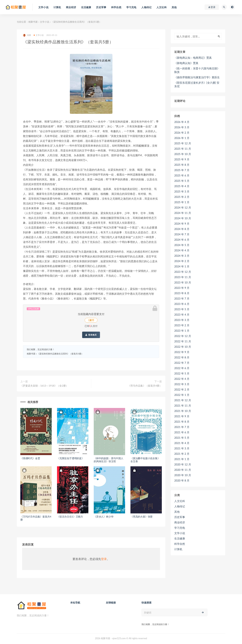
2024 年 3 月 (182, 256)
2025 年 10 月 (183, 154)
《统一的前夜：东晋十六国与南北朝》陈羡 (197, 70)
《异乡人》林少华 (104, 517)
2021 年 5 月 (182, 438)
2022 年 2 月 (182, 389)
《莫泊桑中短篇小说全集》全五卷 (145, 460)
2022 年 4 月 (182, 379)
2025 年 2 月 (182, 197)
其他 (177, 512)
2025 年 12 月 (183, 143)
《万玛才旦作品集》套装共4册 (36, 518)
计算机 (178, 549)
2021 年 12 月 (183, 400)
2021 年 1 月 (182, 459)
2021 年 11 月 (183, 405)
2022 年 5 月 (182, 373)
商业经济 (180, 522)
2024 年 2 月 (182, 261)
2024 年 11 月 (183, 213)
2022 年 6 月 (182, 368)
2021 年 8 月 (182, 422)
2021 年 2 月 (182, 454)
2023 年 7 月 (182, 298)
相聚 (27, 35)
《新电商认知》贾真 (186, 63)
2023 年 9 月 (182, 288)
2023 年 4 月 (182, 315)
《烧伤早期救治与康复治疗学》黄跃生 (197, 77)
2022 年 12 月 (183, 336)
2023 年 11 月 (183, 277)
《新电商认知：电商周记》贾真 (193, 58)
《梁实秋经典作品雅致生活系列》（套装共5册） (60, 354)
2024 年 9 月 (182, 224)
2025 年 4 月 (182, 186)
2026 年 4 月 (182, 122)
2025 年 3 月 (182, 191)
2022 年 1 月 (182, 395)
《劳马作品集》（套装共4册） (145, 386)
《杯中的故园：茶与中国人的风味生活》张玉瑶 (109, 460)
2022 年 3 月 (182, 384)
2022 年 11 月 (183, 341)
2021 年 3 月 (182, 448)
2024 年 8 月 (182, 229)
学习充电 (180, 528)
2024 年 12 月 (183, 207)
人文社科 (180, 501)
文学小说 (45, 22)
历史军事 (180, 517)
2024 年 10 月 (183, 218)
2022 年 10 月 (183, 347)
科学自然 (180, 544)
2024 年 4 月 (182, 250)
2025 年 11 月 (183, 149)
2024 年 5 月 (182, 245)
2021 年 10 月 (183, 411)
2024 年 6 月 (182, 240)
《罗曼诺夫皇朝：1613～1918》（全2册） (44, 386)
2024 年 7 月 (182, 234)
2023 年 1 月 (182, 331)
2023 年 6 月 (182, 304)
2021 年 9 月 (182, 416)
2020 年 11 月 (183, 470)
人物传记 (180, 506)
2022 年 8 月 (182, 357)
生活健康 (180, 538)
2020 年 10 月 (183, 475)
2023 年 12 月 (183, 272)
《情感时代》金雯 (30, 458)
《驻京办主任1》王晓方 (70, 517)
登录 (104, 559)
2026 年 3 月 (182, 127)
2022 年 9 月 (182, 352)
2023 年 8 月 (182, 293)
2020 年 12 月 (183, 464)
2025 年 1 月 (182, 202)
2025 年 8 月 (182, 165)
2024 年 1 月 (182, 266)
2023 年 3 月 (182, 320)
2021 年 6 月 (182, 432)
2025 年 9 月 (182, 159)
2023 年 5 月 (182, 309)
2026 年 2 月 (182, 133)
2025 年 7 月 (182, 170)
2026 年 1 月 (182, 138)
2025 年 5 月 (182, 181)
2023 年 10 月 (183, 282)
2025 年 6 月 (182, 175)
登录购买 (91, 335)
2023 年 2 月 (182, 325)
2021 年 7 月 (182, 427)
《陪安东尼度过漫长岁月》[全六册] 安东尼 (197, 84)
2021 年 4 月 (182, 443)
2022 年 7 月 (182, 363)
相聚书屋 (33, 22)
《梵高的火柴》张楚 (141, 517)
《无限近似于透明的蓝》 (71, 458)
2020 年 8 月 (182, 480)
